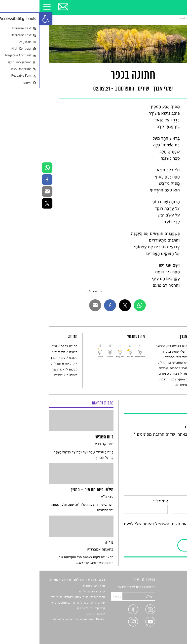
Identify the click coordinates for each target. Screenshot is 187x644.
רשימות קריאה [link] (168, 604)
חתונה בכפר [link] (147, 17)
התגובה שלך (165, 441)
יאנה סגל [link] (52, 614)
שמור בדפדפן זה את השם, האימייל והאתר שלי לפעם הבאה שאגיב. (131, 527)
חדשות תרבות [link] (168, 599)
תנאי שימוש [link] (169, 628)
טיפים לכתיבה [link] (168, 616)
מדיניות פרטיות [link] (167, 622)
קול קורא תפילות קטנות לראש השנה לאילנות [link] (25, 369)
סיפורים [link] (20, 352)
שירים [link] (162, 17)
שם (173, 501)
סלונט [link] (173, 17)
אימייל (121, 501)
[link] (6, 19)
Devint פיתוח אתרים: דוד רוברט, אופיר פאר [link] (39, 619)
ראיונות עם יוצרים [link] (165, 610)
